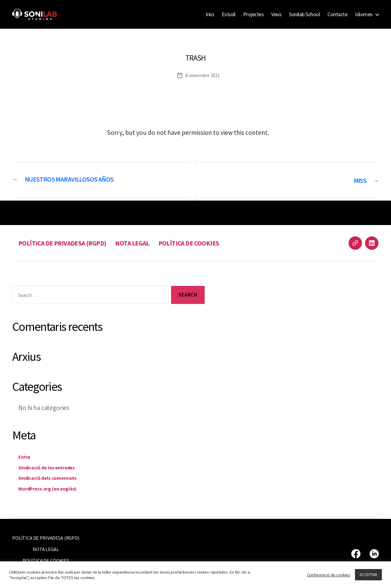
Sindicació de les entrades (54, 467)
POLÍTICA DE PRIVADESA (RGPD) (67, 243)
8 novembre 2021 (203, 75)
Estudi (229, 14)
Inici (210, 14)
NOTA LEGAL (143, 243)
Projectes (254, 14)
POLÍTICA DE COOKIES (204, 243)
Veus (276, 14)
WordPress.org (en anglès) (55, 488)
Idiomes (364, 14)
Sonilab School (304, 14)
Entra (26, 456)
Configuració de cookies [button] (329, 575)
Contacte (337, 14)
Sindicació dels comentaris (55, 477)
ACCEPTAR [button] (368, 575)
